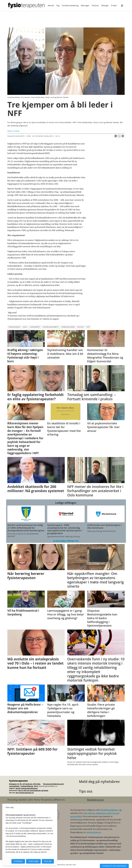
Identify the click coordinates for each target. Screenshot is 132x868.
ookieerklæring (27, 786)
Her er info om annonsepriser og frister (33, 790)
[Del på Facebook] (116, 136)
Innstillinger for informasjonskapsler (114, 866)
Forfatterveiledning (70, 5)
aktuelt (81, 327)
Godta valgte (33, 861)
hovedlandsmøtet (51, 327)
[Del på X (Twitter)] (119, 136)
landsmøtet (35, 327)
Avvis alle (48, 861)
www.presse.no (94, 832)
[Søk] (122, 6)
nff (88, 327)
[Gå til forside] (26, 6)
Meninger (85, 5)
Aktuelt (51, 5)
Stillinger (105, 5)
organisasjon (14, 327)
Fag (58, 5)
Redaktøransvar (95, 800)
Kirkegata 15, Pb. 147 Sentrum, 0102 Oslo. (25, 784)
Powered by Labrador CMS (66, 865)
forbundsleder (68, 327)
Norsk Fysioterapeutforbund (27, 788)
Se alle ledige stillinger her (66, 541)
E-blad (114, 5)
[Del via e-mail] (123, 136)
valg (25, 327)
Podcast (95, 5)
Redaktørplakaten (110, 810)
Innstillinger (18, 861)
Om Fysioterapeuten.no (25, 793)
